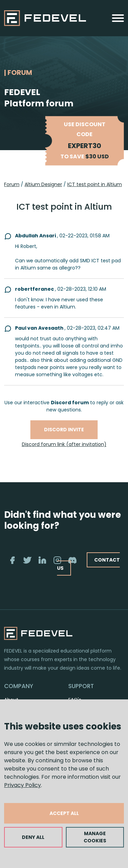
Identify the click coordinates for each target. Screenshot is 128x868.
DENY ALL (33, 837)
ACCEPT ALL (64, 813)
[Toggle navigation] (118, 18)
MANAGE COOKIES (95, 837)
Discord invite (64, 430)
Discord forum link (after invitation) (64, 444)
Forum (12, 184)
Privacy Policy (23, 785)
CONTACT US (88, 564)
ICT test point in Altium (95, 184)
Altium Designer (43, 184)
